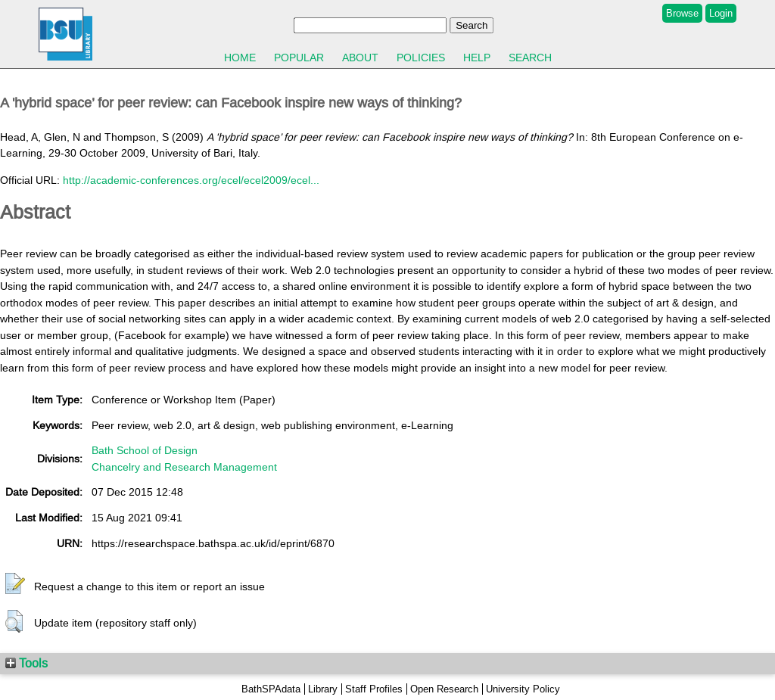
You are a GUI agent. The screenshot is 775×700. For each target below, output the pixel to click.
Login (721, 13)
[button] (15, 584)
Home (240, 58)
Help (477, 58)
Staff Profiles (374, 689)
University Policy (523, 689)
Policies (421, 58)
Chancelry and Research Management (184, 467)
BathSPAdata (271, 689)
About (360, 58)
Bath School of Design (145, 450)
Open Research (444, 689)
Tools (26, 663)
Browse (682, 13)
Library (323, 689)
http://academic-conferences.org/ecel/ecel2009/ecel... (191, 180)
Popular (299, 58)
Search (530, 58)
